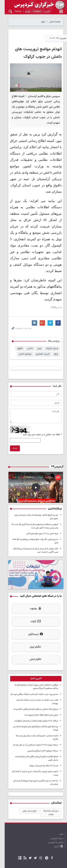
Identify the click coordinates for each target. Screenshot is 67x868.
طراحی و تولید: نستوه (35, 863)
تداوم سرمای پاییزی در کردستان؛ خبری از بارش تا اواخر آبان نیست (32, 744)
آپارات (33, 604)
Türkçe (13, 11)
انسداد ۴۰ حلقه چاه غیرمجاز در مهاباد (44, 738)
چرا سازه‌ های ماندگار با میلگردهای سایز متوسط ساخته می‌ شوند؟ (33, 706)
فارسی (43, 11)
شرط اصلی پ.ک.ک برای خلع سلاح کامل (42, 517)
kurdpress (33, 5)
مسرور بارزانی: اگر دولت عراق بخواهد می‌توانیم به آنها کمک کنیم (33, 523)
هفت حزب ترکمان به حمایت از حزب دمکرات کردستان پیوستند (34, 683)
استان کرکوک (52, 333)
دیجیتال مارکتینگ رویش (51, 782)
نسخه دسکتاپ (33, 840)
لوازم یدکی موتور (29, 780)
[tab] (33, 662)
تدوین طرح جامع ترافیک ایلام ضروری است (41, 694)
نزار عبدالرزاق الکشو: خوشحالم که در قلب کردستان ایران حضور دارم (32, 502)
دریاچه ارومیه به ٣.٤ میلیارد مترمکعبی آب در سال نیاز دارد (35, 717)
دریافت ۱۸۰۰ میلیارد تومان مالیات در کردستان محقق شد (36, 700)
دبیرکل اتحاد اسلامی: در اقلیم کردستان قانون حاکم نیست (36, 689)
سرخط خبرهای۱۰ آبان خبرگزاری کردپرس (43, 723)
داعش (30, 333)
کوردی (23, 11)
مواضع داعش (25, 339)
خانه (61, 803)
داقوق (20, 333)
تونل (39, 333)
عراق (43, 22)
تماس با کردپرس (56, 811)
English (33, 11)
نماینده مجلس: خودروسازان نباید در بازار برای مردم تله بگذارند (34, 712)
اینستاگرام (33, 617)
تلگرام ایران (33, 630)
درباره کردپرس (57, 807)
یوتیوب (33, 592)
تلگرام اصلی (33, 642)
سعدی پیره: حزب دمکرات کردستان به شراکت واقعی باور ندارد (34, 677)
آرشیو (57, 815)
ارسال (10, 433)
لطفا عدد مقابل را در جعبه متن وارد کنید (42, 419)
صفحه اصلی (55, 22)
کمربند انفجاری (43, 339)
